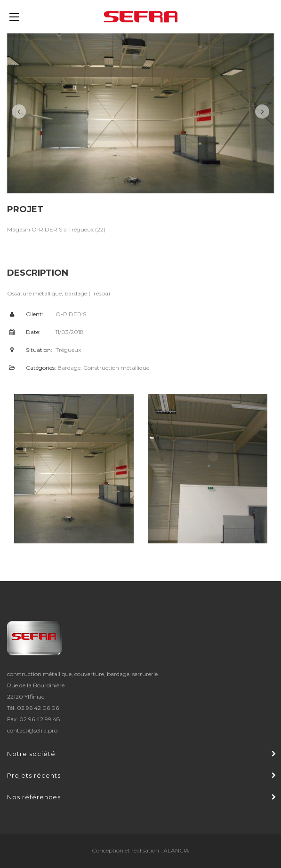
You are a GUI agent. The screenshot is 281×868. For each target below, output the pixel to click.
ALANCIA (176, 850)
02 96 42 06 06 (38, 708)
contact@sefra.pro (32, 730)
